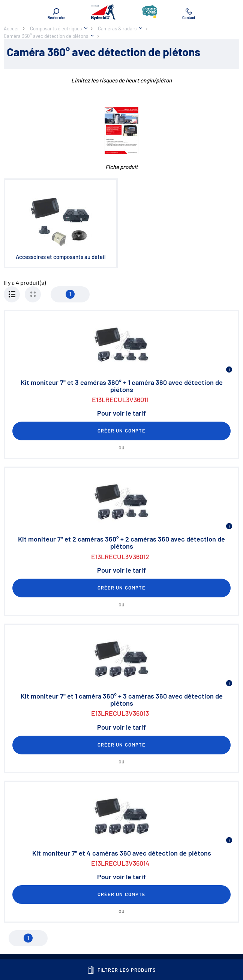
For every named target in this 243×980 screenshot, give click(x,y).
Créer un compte (121, 431)
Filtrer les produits (122, 970)
